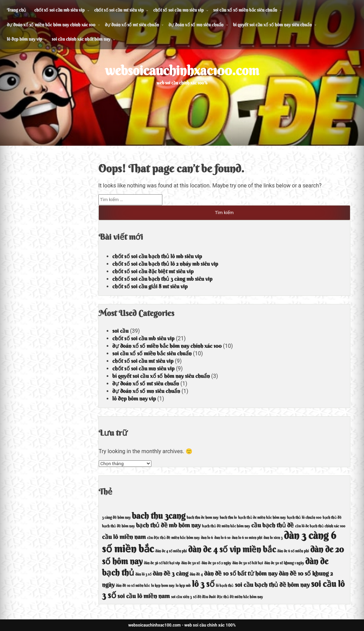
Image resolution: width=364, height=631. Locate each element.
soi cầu (121, 331)
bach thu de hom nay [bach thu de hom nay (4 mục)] (203, 518)
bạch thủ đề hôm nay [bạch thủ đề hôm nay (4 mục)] (118, 526)
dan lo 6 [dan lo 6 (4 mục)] (207, 538)
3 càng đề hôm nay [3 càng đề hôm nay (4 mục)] (116, 518)
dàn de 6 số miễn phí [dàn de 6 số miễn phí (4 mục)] (293, 551)
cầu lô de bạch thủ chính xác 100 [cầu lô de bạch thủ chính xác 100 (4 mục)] (320, 526)
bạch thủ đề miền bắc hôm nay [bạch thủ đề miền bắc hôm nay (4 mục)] (226, 526)
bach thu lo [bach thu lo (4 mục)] (228, 518)
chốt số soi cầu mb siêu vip (59, 10)
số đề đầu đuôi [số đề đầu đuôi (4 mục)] (204, 597)
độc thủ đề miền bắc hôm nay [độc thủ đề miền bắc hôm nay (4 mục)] (240, 597)
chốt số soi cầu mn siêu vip (178, 10)
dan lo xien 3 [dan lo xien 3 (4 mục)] (273, 538)
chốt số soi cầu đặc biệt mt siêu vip (153, 271)
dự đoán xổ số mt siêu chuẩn (132, 25)
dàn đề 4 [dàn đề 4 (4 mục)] (196, 574)
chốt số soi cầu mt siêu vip (119, 10)
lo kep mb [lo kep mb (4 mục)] (183, 586)
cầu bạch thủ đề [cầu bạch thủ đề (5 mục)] (272, 525)
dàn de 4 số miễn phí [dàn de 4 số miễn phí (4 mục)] (171, 551)
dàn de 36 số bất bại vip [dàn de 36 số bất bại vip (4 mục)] (162, 563)
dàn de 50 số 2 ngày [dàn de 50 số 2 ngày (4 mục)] (216, 563)
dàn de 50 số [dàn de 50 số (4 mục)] (191, 563)
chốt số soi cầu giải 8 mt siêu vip (150, 286)
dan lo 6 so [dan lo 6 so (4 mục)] (222, 538)
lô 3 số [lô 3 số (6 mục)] (203, 584)
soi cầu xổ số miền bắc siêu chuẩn (245, 10)
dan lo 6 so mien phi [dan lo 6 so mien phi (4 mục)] (247, 538)
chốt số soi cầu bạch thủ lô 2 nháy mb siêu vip (165, 264)
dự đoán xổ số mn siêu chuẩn (196, 25)
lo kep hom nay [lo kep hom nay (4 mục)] (163, 586)
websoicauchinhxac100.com (182, 70)
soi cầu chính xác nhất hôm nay (81, 39)
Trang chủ (16, 10)
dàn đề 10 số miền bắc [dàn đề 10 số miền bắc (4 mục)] (133, 586)
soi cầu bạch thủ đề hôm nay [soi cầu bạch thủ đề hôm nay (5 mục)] (272, 585)
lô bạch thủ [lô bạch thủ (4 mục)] (225, 586)
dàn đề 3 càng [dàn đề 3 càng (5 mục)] (171, 573)
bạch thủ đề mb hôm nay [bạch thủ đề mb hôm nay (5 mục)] (168, 525)
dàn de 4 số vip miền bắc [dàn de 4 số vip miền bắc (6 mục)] (232, 549)
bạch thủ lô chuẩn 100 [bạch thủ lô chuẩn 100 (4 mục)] (304, 518)
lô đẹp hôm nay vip (24, 39)
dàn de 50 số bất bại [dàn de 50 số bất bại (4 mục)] (248, 563)
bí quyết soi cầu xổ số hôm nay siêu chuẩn (273, 25)
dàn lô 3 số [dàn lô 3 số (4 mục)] (143, 574)
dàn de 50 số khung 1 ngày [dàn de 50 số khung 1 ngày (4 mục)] (284, 563)
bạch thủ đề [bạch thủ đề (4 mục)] (332, 518)
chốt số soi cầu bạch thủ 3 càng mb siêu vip (163, 279)
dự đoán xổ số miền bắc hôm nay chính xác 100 (51, 25)
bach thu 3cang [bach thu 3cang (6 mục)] (159, 516)
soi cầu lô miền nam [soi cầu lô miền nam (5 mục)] (144, 596)
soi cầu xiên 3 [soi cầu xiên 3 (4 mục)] (181, 597)
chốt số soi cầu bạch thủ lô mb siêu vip (157, 256)
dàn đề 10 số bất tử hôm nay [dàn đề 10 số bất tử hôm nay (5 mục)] (241, 573)
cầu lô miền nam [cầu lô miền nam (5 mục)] (124, 537)
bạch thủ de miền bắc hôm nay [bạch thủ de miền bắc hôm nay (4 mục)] (262, 518)
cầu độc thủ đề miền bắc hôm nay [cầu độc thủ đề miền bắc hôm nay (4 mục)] (173, 538)
